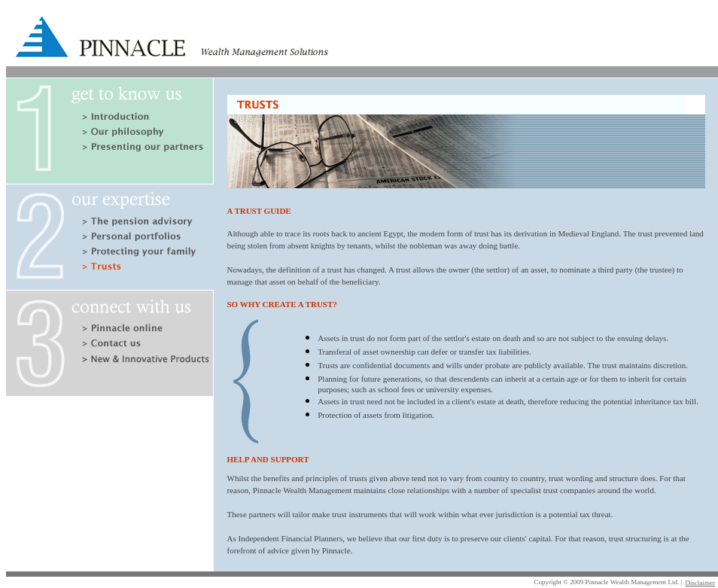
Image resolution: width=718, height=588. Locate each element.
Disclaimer (701, 583)
